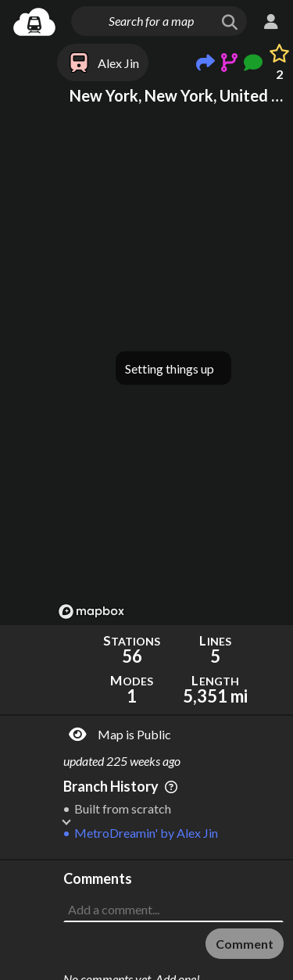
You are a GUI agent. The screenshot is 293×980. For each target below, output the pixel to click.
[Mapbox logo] (91, 612)
